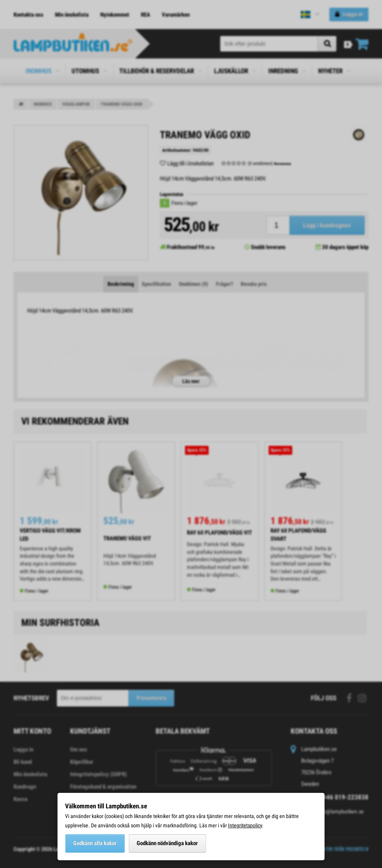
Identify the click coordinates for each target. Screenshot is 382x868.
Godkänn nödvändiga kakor (167, 843)
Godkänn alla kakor (95, 843)
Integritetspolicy (245, 825)
